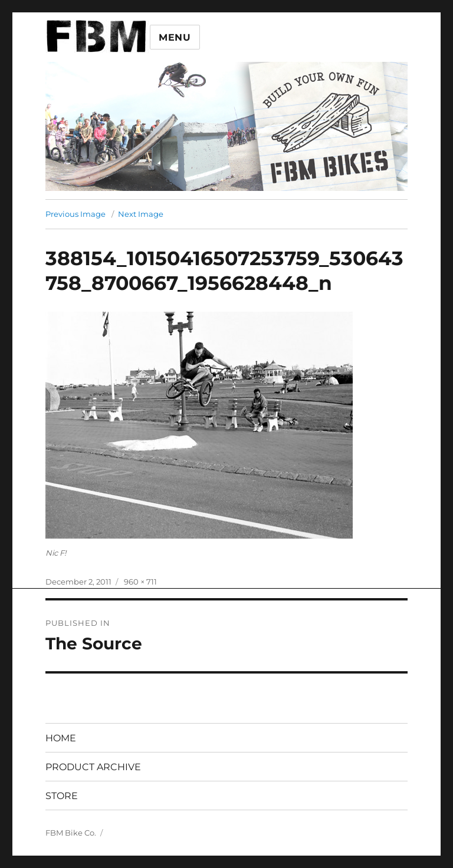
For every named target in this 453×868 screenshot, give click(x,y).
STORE (62, 796)
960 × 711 (140, 582)
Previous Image (75, 214)
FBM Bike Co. (71, 833)
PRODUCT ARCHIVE (93, 767)
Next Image (141, 214)
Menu (175, 37)
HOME (61, 738)
